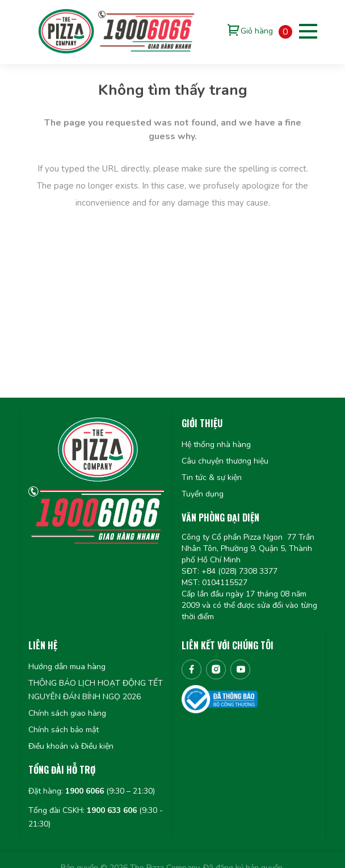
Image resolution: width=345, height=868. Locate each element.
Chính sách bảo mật (64, 730)
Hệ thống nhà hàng (216, 445)
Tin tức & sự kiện (212, 477)
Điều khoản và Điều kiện (71, 746)
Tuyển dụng (203, 494)
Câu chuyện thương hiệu (225, 461)
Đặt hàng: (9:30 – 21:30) (92, 791)
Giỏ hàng (257, 31)
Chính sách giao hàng (67, 713)
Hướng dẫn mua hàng (67, 667)
